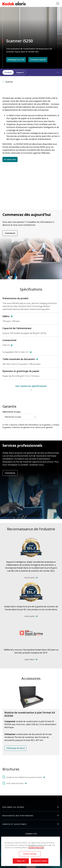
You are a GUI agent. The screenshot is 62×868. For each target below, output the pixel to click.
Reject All (21, 861)
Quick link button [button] (31, 866)
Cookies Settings (30, 854)
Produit (8, 72)
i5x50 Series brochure (15, 783)
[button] (56, 72)
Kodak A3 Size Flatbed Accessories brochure (24, 777)
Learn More (30, 659)
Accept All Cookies (40, 861)
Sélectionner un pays (12, 412)
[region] (31, 851)
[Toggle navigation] (58, 3)
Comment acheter (38, 60)
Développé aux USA (16, 60)
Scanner (9, 82)
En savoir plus (10, 159)
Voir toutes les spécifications (31, 386)
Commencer (10, 233)
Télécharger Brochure (15, 748)
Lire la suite (30, 578)
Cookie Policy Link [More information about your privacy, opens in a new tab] (36, 847)
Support (20, 72)
